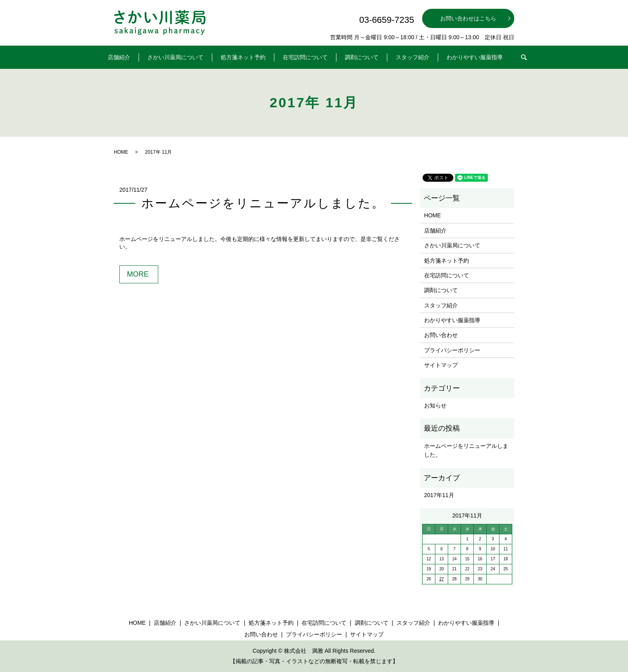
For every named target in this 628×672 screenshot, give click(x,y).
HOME (121, 152)
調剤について (362, 57)
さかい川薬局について (175, 57)
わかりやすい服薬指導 (475, 57)
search (529, 55)
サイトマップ (441, 365)
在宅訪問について (305, 57)
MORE (138, 274)
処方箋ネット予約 (243, 57)
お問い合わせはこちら (468, 18)
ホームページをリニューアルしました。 (263, 203)
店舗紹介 (119, 57)
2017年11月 (439, 495)
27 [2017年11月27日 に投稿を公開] (442, 579)
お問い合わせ (441, 335)
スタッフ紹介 (413, 57)
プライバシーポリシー (452, 350)
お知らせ (435, 405)
